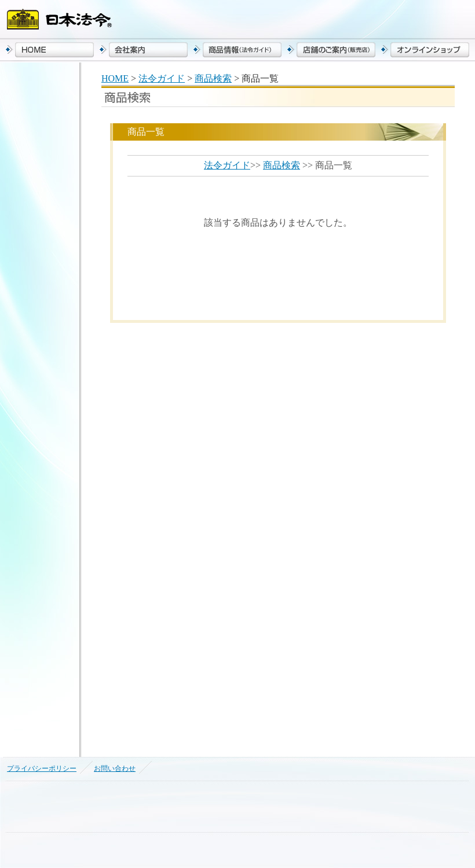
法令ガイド (162, 78)
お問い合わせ (115, 768)
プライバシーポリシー (42, 768)
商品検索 (213, 78)
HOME (115, 78)
